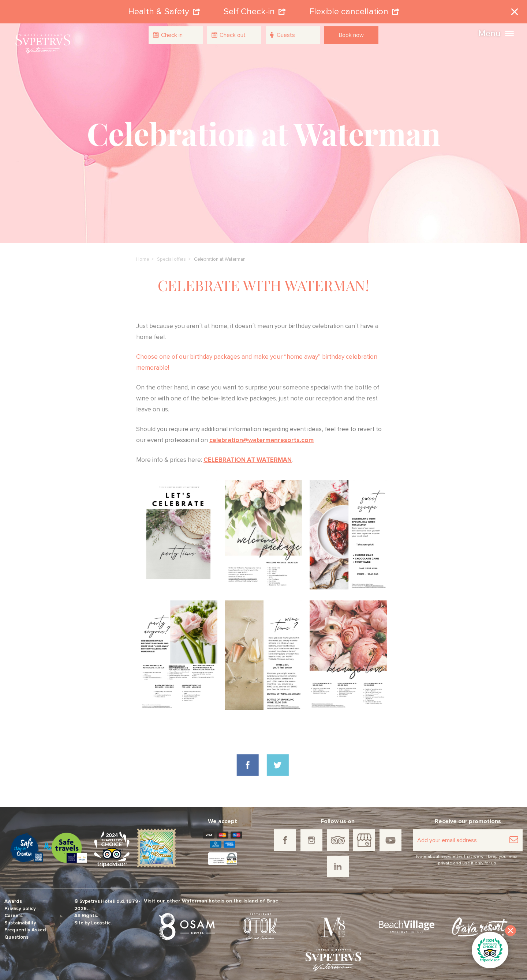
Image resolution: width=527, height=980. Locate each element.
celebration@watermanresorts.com (261, 435)
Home (143, 254)
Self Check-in (255, 9)
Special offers (171, 254)
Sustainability (20, 917)
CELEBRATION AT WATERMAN (248, 454)
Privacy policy (20, 903)
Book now (351, 35)
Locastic (101, 917)
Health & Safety (164, 9)
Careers (14, 910)
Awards (13, 896)
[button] (509, 33)
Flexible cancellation (354, 9)
